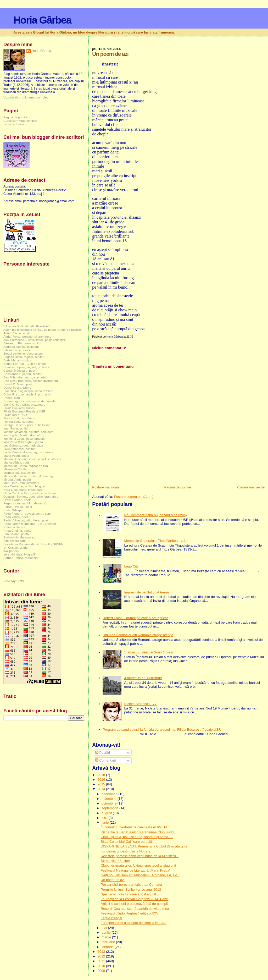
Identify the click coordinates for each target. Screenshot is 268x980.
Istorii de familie (14, 124)
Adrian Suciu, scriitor (17, 333)
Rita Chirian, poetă (16, 534)
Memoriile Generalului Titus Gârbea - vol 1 (156, 541)
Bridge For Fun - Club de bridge (25, 364)
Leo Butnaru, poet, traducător (23, 445)
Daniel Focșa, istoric (17, 387)
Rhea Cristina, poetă (17, 530)
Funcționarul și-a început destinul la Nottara (134, 923)
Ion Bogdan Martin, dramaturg (24, 435)
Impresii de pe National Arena (147, 592)
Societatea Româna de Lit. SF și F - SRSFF (33, 544)
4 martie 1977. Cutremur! (143, 678)
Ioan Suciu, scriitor (16, 428)
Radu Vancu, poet (16, 517)
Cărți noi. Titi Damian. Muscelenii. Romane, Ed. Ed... (140, 875)
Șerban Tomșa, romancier (21, 558)
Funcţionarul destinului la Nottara (126, 851)
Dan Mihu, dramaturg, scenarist (25, 377)
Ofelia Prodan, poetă (18, 500)
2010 (102, 966)
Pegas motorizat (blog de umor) (25, 503)
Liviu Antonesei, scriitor (19, 449)
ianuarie (108, 947)
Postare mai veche (250, 487)
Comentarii (105, 760)
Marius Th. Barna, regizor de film (26, 466)
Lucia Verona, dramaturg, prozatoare (28, 452)
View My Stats (14, 581)
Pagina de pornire (178, 487)
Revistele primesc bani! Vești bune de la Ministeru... (140, 856)
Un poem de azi (113, 880)
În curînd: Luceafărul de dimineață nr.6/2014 (134, 827)
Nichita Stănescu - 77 (141, 704)
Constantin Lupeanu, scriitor (23, 374)
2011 (102, 961)
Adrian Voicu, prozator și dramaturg (27, 336)
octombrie (110, 803)
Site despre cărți (15, 541)
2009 (102, 971)
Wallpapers (11, 551)
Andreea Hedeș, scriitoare (21, 347)
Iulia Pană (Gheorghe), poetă (23, 442)
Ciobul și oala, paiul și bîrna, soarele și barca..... (137, 837)
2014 (102, 789)
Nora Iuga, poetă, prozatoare (23, 490)
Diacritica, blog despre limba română (28, 391)
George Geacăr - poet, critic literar (27, 425)
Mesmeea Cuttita (15, 469)
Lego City (132, 566)
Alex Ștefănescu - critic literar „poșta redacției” (35, 340)
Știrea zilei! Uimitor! (115, 861)
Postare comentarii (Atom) (134, 497)
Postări (103, 753)
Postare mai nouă (105, 487)
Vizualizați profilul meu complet (26, 97)
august (107, 813)
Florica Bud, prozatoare (19, 418)
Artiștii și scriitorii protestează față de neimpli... (136, 904)
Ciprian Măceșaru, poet (19, 370)
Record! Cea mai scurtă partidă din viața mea (135, 909)
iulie (105, 818)
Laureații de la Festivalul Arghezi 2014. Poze (134, 899)
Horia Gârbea (42, 20)
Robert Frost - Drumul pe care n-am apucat (135, 618)
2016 (102, 780)
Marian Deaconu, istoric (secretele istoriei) (32, 459)
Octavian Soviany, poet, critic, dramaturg (31, 496)
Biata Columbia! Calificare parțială (126, 842)
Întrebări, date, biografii (19, 554)
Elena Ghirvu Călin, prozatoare (24, 404)
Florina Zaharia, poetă (18, 422)
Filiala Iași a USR (15, 415)
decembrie (110, 794)
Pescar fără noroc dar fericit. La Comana (131, 885)
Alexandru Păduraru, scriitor (22, 343)
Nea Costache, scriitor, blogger (24, 486)
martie (107, 937)
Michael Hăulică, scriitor (20, 473)
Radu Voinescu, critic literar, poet (26, 520)
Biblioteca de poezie (17, 350)
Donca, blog (12, 398)
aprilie (107, 932)
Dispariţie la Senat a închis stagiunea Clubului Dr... (139, 832)
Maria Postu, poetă (16, 456)
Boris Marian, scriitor (17, 360)
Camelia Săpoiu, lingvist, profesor (26, 367)
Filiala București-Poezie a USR (24, 411)
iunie (106, 822)
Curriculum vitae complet (20, 121)
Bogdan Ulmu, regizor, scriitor (24, 357)
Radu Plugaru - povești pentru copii (27, 513)
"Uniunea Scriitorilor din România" (26, 326)
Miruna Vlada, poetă (17, 479)
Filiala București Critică (19, 408)
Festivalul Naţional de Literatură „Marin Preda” (136, 870)
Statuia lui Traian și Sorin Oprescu (150, 652)
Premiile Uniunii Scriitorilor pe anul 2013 (131, 890)
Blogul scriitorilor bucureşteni (23, 353)
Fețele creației (111, 918)
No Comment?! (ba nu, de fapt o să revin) (156, 515)
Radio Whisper (13, 510)
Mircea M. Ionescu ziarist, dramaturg (28, 476)
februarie (109, 942)
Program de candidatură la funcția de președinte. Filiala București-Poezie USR (162, 730)
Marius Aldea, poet (16, 462)
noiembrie (110, 799)
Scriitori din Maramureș (19, 537)
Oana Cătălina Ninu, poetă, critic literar (30, 493)
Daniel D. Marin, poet (18, 384)
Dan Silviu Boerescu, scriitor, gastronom (31, 381)
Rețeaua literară (14, 527)
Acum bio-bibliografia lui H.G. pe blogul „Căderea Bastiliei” (43, 330)
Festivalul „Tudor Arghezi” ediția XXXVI (130, 913)
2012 (102, 956)
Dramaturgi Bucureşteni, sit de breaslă (29, 401)
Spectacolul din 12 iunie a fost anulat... (130, 894)
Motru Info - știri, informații (21, 483)
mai (105, 928)
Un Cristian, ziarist (16, 547)
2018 (102, 775)
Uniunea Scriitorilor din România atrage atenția (138, 635)
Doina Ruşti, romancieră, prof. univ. (27, 394)
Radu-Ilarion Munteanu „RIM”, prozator (30, 524)
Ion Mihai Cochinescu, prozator (25, 439)
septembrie (110, 808)
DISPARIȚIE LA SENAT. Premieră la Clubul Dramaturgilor (144, 846)
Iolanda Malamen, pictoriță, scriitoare (29, 432)
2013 (102, 952)
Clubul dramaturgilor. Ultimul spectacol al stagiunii (138, 865)
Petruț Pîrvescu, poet (18, 507)
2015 (102, 784)
